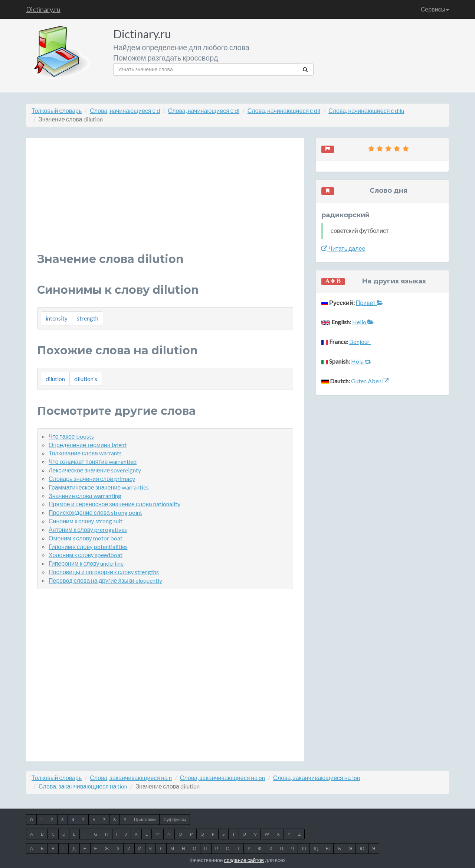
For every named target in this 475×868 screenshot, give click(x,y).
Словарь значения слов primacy (92, 479)
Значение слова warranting (85, 496)
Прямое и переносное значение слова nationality (114, 504)
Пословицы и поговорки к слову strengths (104, 572)
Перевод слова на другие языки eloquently (105, 580)
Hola (361, 361)
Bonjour (360, 342)
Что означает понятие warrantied (93, 461)
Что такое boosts (71, 436)
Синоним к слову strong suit (86, 521)
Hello (363, 322)
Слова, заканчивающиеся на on (222, 778)
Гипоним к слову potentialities (88, 547)
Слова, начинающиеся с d (125, 110)
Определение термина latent (88, 445)
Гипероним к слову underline (86, 563)
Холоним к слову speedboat (86, 555)
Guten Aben (370, 381)
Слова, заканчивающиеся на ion (316, 778)
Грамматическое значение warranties (99, 487)
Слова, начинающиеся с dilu (366, 110)
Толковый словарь (57, 110)
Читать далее (343, 248)
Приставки (145, 820)
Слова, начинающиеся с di (204, 110)
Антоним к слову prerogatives (88, 529)
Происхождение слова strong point (95, 512)
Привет (369, 303)
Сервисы (435, 9)
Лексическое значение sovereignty (95, 470)
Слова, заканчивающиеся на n (131, 778)
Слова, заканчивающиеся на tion (83, 786)
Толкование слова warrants (85, 453)
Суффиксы (175, 820)
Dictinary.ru (43, 9)
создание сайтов (244, 860)
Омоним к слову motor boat (86, 538)
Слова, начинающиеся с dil (284, 110)
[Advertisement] (165, 201)
